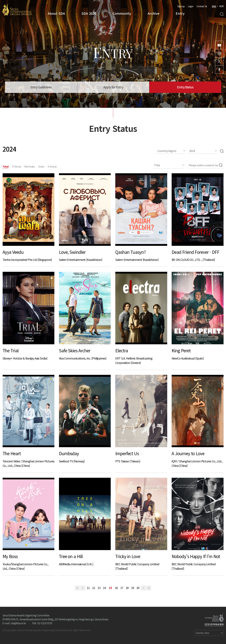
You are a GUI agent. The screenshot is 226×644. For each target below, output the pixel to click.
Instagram (219, 53)
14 (104, 588)
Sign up (181, 6)
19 (132, 588)
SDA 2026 (89, 13)
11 (88, 588)
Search (222, 14)
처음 (77, 588)
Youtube (219, 45)
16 (116, 588)
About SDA (56, 13)
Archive (153, 13)
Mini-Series (30, 166)
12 (94, 588)
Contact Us (202, 6)
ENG (214, 6)
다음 (143, 588)
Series (41, 166)
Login (190, 6)
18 (127, 588)
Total (5, 166)
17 (122, 588)
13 (99, 588)
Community (122, 13)
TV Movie (16, 166)
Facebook (219, 70)
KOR (221, 6)
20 (138, 588)
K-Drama (52, 166)
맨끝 (149, 588)
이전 (83, 588)
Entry (180, 13)
